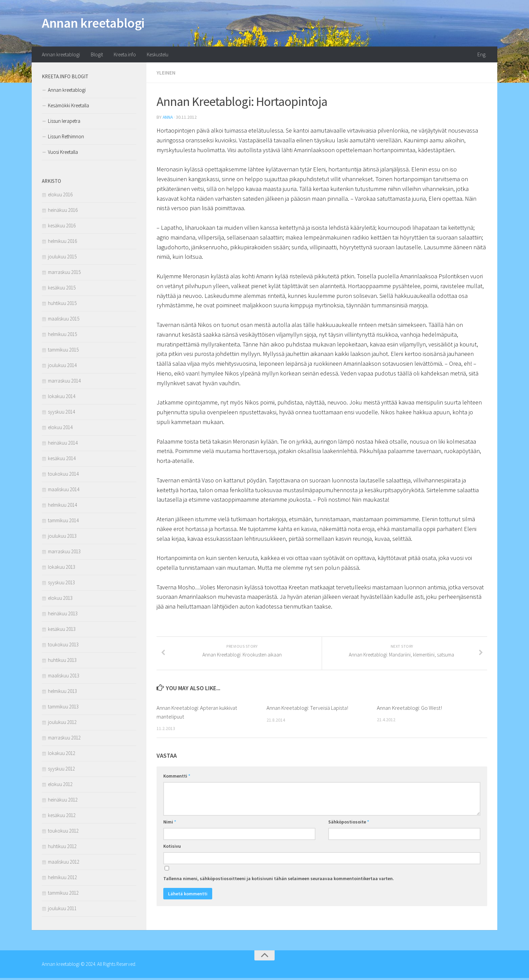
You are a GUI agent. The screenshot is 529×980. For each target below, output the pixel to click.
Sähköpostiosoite (349, 828)
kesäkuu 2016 (62, 227)
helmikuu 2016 (62, 243)
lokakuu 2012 (62, 755)
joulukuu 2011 (62, 910)
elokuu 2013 (60, 600)
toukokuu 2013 (63, 646)
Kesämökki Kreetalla (68, 107)
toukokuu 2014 (63, 475)
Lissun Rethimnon (66, 138)
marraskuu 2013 (64, 553)
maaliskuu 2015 (64, 320)
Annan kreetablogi (97, 24)
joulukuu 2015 (62, 258)
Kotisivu (172, 852)
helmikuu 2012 (62, 879)
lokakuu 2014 (62, 398)
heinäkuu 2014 (63, 444)
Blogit (98, 56)
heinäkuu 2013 (63, 615)
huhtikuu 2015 (62, 305)
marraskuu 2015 (64, 274)
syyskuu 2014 (61, 413)
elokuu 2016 (60, 196)
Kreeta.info (126, 56)
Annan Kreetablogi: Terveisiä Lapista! (308, 715)
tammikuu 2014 (63, 522)
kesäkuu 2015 (62, 289)
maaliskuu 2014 (64, 491)
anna (168, 118)
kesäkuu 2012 (62, 817)
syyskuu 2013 (61, 584)
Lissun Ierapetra (64, 123)
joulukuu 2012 (62, 724)
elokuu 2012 (60, 786)
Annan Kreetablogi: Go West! (409, 715)
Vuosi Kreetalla (63, 154)
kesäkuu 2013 (62, 631)
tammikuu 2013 (63, 708)
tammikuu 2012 (63, 894)
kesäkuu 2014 (62, 460)
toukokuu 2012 (63, 832)
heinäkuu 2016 (63, 212)
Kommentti (177, 782)
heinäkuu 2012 (63, 801)
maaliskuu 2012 (64, 863)
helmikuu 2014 (62, 507)
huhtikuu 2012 (62, 848)
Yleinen (166, 74)
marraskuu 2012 (64, 739)
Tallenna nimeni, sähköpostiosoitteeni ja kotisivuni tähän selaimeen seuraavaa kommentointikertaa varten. (279, 885)
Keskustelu (159, 56)
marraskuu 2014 (64, 382)
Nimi (170, 828)
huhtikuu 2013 (62, 662)
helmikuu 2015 (62, 336)
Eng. (483, 56)
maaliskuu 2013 (64, 677)
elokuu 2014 (60, 429)
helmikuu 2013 (62, 693)
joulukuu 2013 (62, 538)
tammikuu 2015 (63, 351)
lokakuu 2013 (62, 569)
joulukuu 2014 (62, 367)
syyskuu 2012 (61, 770)
